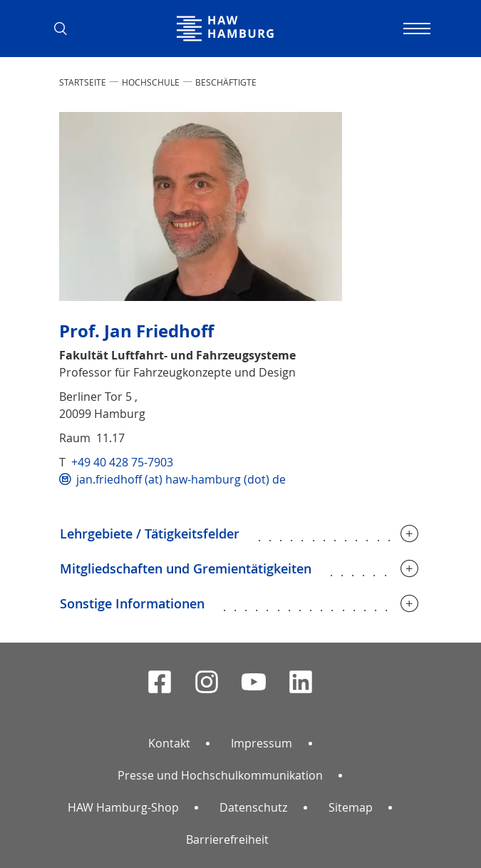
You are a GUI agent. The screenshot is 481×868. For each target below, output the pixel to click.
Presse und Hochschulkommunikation (220, 775)
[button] (66, 29)
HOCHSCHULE (151, 82)
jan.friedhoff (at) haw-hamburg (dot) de (181, 479)
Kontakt (169, 743)
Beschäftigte (226, 82)
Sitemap (351, 807)
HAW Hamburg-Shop (123, 807)
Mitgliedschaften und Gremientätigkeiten (186, 568)
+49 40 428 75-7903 (122, 462)
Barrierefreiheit (227, 839)
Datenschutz (253, 807)
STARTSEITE (83, 82)
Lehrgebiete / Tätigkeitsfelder (150, 533)
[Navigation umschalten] (415, 29)
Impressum (262, 743)
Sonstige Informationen (132, 603)
